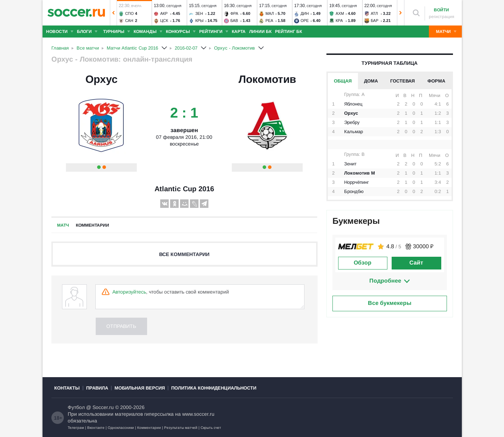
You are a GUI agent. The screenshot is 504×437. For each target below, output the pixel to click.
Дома (371, 81)
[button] (113, 13)
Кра (339, 21)
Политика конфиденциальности (214, 388)
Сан (129, 21)
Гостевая (402, 81)
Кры (199, 21)
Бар (374, 21)
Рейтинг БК (289, 32)
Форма (436, 81)
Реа (269, 21)
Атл (374, 13)
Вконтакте (96, 428)
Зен (199, 13)
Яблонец (353, 104)
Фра (234, 13)
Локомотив (267, 79)
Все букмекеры (390, 303)
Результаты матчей (181, 428)
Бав (234, 21)
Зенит (350, 164)
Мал (269, 13)
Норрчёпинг (357, 182)
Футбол (76, 407)
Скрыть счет (211, 428)
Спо (129, 13)
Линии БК (260, 32)
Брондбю (354, 191)
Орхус (102, 79)
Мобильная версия (140, 388)
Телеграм (76, 428)
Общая (343, 81)
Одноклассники (121, 428)
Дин (304, 13)
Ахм (340, 13)
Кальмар (354, 132)
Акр (164, 13)
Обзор (363, 263)
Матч (63, 225)
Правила (97, 388)
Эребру (352, 122)
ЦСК (164, 21)
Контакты (67, 388)
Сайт (416, 263)
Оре (304, 21)
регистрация (442, 17)
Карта (239, 32)
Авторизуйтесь (129, 292)
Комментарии (93, 225)
